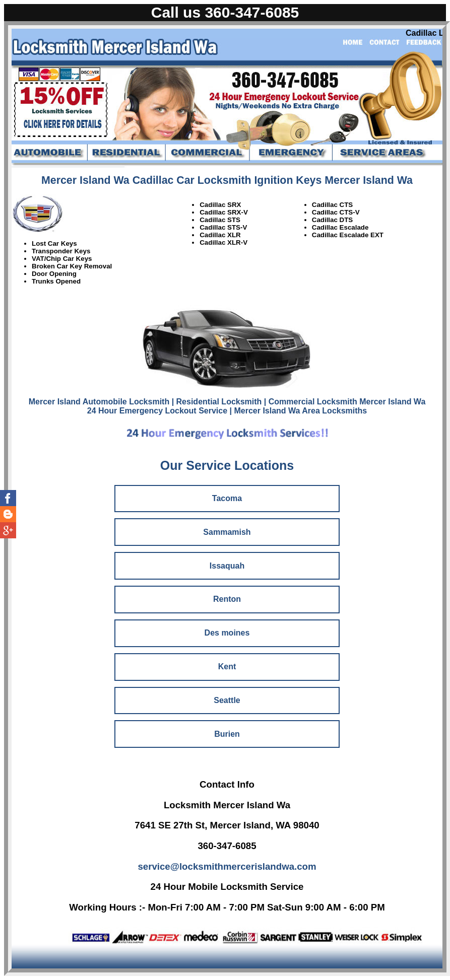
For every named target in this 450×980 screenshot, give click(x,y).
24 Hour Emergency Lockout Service (157, 411)
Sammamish (227, 532)
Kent (227, 667)
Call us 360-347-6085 (225, 12)
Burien (227, 734)
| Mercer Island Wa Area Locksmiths (299, 411)
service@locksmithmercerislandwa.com (227, 866)
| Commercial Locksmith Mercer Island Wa (345, 402)
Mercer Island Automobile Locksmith (99, 402)
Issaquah (227, 566)
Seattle (227, 700)
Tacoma (227, 498)
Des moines (227, 633)
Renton (227, 599)
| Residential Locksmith (217, 402)
